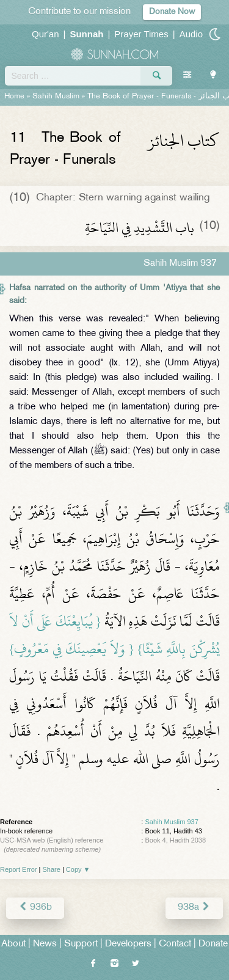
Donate (213, 944)
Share (52, 869)
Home (14, 97)
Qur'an (45, 34)
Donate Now (172, 12)
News (45, 944)
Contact (175, 944)
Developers (128, 944)
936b (35, 908)
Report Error (19, 869)
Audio (191, 34)
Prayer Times (141, 34)
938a (194, 908)
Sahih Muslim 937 (171, 822)
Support (81, 944)
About (13, 944)
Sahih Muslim (56, 97)
